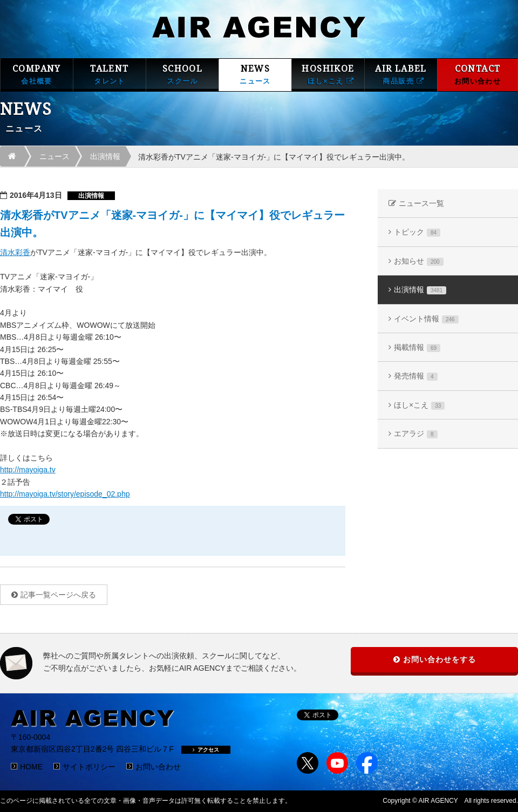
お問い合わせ (158, 767)
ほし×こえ (419, 405)
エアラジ (416, 434)
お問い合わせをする (439, 659)
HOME (31, 767)
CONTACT (478, 75)
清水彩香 (15, 252)
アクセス (206, 750)
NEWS (255, 75)
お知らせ (419, 261)
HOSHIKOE (328, 75)
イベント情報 (426, 319)
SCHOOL (182, 75)
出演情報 (105, 156)
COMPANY (37, 75)
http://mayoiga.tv (28, 470)
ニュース (54, 156)
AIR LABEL (401, 75)
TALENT (110, 75)
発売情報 (416, 376)
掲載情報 (417, 347)
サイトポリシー (89, 767)
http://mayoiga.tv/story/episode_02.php (65, 494)
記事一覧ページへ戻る (58, 595)
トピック (417, 232)
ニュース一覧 (421, 203)
